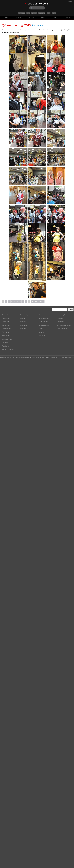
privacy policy (45, 357)
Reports (41, 332)
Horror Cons (6, 336)
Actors (43, 18)
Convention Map (44, 318)
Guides (41, 329)
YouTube (23, 329)
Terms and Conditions (64, 325)
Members (23, 318)
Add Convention (62, 329)
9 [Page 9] (26, 301)
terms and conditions (32, 357)
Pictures (31, 18)
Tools (56, 18)
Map (6, 18)
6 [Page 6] (17, 301)
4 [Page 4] (12, 301)
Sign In (70, 1)
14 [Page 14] (36, 301)
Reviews (18, 18)
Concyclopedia (43, 322)
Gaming (34, 13)
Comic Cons (42, 13)
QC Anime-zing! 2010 (16, 25)
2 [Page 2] (6, 301)
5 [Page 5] (15, 301)
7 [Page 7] (20, 301)
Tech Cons (5, 343)
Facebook (23, 325)
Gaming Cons (6, 329)
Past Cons (5, 346)
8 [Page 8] (23, 301)
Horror (54, 13)
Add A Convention (8, 350)
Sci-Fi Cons (6, 322)
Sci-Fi (28, 13)
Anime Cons (21, 13)
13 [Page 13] (32, 301)
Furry (49, 13)
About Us (60, 318)
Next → (41, 301)
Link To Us (42, 336)
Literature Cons (7, 339)
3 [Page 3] (9, 301)
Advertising (61, 322)
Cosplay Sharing (44, 325)
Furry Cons (5, 332)
